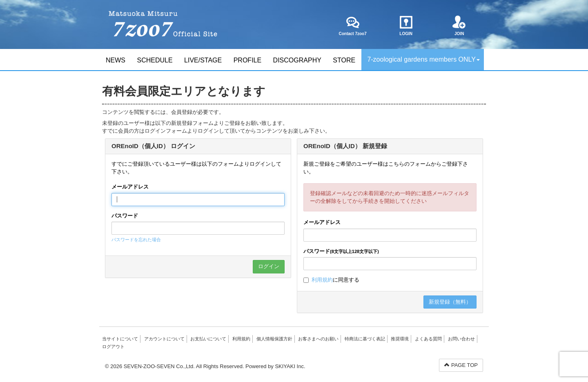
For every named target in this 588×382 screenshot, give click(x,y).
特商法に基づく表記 (365, 339)
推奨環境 (400, 339)
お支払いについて (208, 339)
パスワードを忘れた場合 (136, 240)
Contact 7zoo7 (352, 26)
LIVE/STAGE (203, 60)
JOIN (459, 26)
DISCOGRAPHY (297, 60)
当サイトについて (120, 339)
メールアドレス (130, 187)
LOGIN (406, 26)
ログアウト (113, 346)
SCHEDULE (155, 60)
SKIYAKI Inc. (290, 366)
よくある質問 (428, 339)
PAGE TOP (461, 365)
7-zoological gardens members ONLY (423, 59)
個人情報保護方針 (274, 339)
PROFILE (247, 60)
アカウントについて (164, 339)
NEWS (116, 60)
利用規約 (322, 280)
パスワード (125, 216)
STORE (344, 60)
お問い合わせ (461, 339)
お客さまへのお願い (318, 339)
